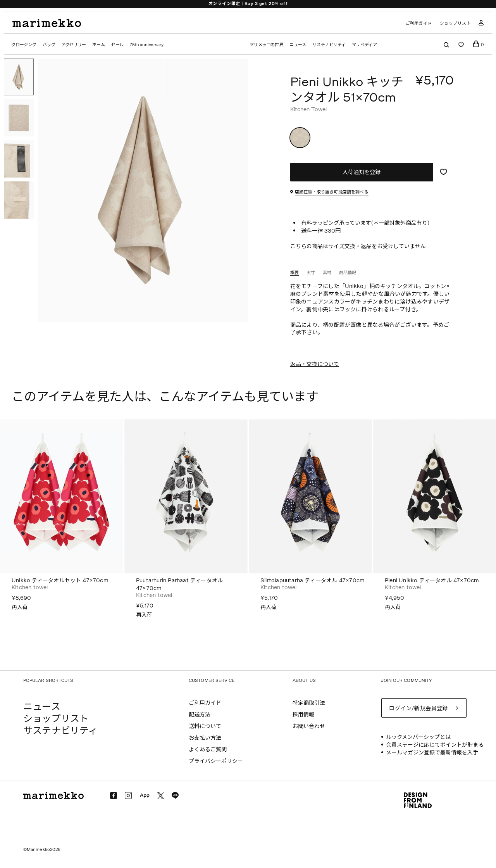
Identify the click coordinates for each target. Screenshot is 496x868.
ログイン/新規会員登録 (418, 708)
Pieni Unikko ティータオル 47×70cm (432, 581)
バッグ (49, 45)
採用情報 (303, 715)
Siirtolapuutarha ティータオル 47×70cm (313, 581)
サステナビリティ (329, 45)
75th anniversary (146, 45)
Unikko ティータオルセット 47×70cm (60, 581)
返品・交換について (315, 364)
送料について (205, 726)
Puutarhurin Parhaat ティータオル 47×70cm (179, 584)
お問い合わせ (309, 726)
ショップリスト (456, 23)
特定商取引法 (309, 703)
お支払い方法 (205, 738)
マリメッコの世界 (266, 45)
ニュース (298, 45)
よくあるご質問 (208, 750)
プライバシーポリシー (216, 761)
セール (117, 45)
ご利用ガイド (419, 23)
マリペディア (364, 45)
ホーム (98, 45)
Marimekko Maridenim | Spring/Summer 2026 (248, 4)
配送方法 (200, 715)
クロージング (24, 45)
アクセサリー (74, 45)
